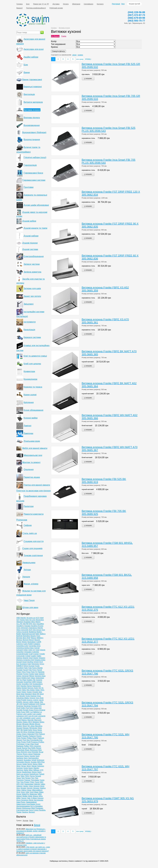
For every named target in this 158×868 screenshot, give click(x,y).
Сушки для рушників (32, 548)
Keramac (20, 706)
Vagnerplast (29, 784)
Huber (24, 692)
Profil (28, 742)
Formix (26, 674)
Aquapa (27, 626)
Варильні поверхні (33, 87)
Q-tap (28, 744)
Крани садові (30, 395)
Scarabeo (27, 760)
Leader (39, 714)
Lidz (21, 718)
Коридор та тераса (33, 387)
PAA (37, 734)
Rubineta (37, 754)
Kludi (18, 708)
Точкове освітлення (33, 555)
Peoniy (39, 736)
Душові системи (30, 249)
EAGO (36, 662)
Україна (25, 812)
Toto (37, 778)
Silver (19, 766)
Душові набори (31, 236)
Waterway (33, 794)
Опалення (29, 469)
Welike (25, 796)
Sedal (24, 764)
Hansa (29, 686)
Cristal (28, 656)
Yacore (24, 798)
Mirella (32, 724)
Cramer (36, 654)
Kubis (19, 712)
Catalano (37, 644)
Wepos (35, 796)
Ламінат (28, 426)
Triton (32, 782)
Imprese (33, 696)
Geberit (42, 674)
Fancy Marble (37, 668)
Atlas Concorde (22, 630)
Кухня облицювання (33, 410)
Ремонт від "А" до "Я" (41, 4)
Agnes (22, 620)
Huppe (29, 692)
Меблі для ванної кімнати (35, 448)
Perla (18, 738)
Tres (18, 782)
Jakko (31, 702)
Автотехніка (38, 800)
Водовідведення (32, 125)
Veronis (30, 788)
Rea (29, 748)
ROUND (35, 752)
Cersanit (20, 650)
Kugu (23, 712)
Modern (19, 726)
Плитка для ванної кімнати (37, 485)
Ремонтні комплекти (34, 514)
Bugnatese (32, 642)
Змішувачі (29, 304)
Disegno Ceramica (24, 660)
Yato (29, 798)
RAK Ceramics (35, 746)
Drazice (38, 660)
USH (22, 784)
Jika (41, 702)
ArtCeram (25, 628)
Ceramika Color (22, 646)
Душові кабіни (29, 221)
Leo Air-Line (33, 716)
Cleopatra (28, 652)
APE (30, 624)
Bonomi (26, 640)
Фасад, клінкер (31, 584)
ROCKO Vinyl (26, 752)
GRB (34, 682)
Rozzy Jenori (28, 754)
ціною (74, 55)
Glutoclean (40, 678)
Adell (42, 618)
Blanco (34, 638)
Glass (33, 678)
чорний (84, 809)
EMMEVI (20, 666)
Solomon (41, 766)
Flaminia (41, 672)
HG (40, 688)
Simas (24, 766)
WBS (40, 794)
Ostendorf (31, 734)
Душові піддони (30, 243)
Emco (42, 664)
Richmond (34, 750)
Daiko (39, 656)
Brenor (19, 642)
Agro (27, 620)
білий (84, 745)
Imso (39, 696)
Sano (26, 758)
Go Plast (23, 680)
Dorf (33, 660)
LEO (26, 716)
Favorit (25, 670)
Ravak (19, 748)
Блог (28, 4)
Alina (33, 622)
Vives (23, 792)
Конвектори (29, 371)
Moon (25, 726)
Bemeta (19, 638)
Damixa (19, 658)
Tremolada (35, 780)
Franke (64, 36)
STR (42, 770)
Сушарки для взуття (34, 541)
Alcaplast (27, 622)
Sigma (35, 764)
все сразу (80, 59)
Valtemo (20, 786)
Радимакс (39, 808)
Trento (42, 780)
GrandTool (28, 682)
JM (18, 704)
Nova (35, 730)
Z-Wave (34, 798)
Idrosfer (22, 696)
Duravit (19, 662)
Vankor (26, 786)
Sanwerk (20, 760)
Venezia (36, 786)
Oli (22, 732)
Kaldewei (32, 704)
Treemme (20, 780)
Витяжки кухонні (64, 28)
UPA (18, 784)
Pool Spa (26, 740)
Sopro (31, 768)
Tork (23, 778)
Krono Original (40, 710)
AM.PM (26, 624)
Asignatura (33, 628)
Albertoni (20, 622)
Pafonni (42, 734)
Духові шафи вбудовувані (36, 205)
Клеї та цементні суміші (35, 356)
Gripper (39, 682)
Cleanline (20, 652)
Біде (26, 65)
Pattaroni (32, 736)
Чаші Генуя (29, 600)
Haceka (23, 686)
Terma (32, 776)
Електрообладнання (34, 256)
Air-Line (32, 620)
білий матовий (87, 426)
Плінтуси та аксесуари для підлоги (34, 491)
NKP (18, 730)
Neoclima (39, 726)
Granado (20, 682)
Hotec (38, 690)
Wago (36, 792)
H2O (18, 686)
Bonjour (19, 640)
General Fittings (28, 676)
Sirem (29, 766)
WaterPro (25, 794)
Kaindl (25, 704)
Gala (36, 674)
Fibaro (19, 672)
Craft (31, 654)
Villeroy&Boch (37, 790)
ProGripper (21, 744)
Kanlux (42, 704)
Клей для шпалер (32, 364)
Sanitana (20, 758)
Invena (29, 700)
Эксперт (32, 812)
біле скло (85, 553)
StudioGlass (27, 772)
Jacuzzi (26, 702)
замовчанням (66, 55)
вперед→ (89, 59)
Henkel (24, 688)
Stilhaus (36, 770)
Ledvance (20, 716)
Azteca (19, 632)
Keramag (27, 706)
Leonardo (42, 716)
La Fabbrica (35, 712)
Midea (42, 722)
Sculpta (34, 762)
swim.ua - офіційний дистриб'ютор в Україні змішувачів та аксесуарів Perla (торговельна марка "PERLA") (31, 838)
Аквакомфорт (31, 802)
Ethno (26, 666)
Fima (24, 672)
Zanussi (40, 798)
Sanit (37, 756)
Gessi (19, 678)
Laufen (29, 714)
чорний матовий (88, 362)
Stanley (36, 768)
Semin (30, 764)
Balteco (43, 634)
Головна (20, 4)
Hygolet (35, 692)
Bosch (32, 640)
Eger (29, 664)
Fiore (33, 672)
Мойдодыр (26, 808)
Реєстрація (116, 4)
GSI (31, 684)
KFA (40, 706)
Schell (34, 760)
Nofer (30, 730)
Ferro (34, 670)
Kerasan (35, 706)
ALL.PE (19, 624)
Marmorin (38, 720)
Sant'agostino (33, 758)
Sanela (32, 756)
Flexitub (19, 674)
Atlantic (40, 628)
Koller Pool (25, 708)
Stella (26, 770)
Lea (34, 714)
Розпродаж (22, 520)
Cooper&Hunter (22, 654)
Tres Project (25, 782)
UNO (41, 782)
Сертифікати (88, 4)
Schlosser (40, 760)
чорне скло (86, 585)
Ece (18, 664)
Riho (40, 750)
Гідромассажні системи (34, 180)
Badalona (32, 632)
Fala (30, 668)
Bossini (37, 640)
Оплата (66, 4)
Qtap (32, 744)
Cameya (20, 644)
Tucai (37, 782)
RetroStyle (20, 750)
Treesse (27, 780)
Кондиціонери (30, 379)
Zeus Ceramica (22, 800)
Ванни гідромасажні (32, 80)
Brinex (24, 642)
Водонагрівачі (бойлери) (34, 132)
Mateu (25, 722)
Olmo (25, 732)
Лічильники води (32, 441)
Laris (25, 714)
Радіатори (29, 506)
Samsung (20, 756)
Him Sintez (31, 690)
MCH (30, 722)
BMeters (40, 638)
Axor (43, 630)
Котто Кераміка (36, 806)
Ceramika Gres (35, 646)
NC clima (31, 726)
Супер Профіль (40, 810)
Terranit (38, 776)
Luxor (33, 718)
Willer (19, 798)
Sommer (20, 768)
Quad (37, 744)
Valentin (37, 784)
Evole (37, 666)
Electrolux (35, 664)
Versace (36, 788)
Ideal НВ (36, 694)
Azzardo (25, 632)
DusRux (30, 662)
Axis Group (37, 630)
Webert (19, 796)
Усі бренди (55, 36)
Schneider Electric (23, 762)
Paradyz (25, 736)
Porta (18, 742)
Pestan (23, 738)
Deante (25, 658)
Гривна (19, 821)
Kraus (31, 710)
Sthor (31, 770)
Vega (31, 786)
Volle (27, 792)
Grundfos (25, 684)
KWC (28, 712)
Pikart (35, 738)
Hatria (19, 688)
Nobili (26, 730)
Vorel (32, 792)
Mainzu (24, 720)
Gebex (19, 676)
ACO (37, 618)
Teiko (22, 776)
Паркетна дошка (32, 477)
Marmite (30, 720)
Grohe (19, 684)
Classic (43, 650)
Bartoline (26, 636)
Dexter (36, 658)
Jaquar (37, 702)
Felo (30, 670)
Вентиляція (29, 94)
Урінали (26, 577)
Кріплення (29, 402)
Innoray (32, 698)
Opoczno (39, 732)
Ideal (19, 694)
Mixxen (38, 724)
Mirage (19, 724)
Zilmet (31, 800)
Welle (30, 796)
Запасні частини (32, 264)
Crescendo (21, 656)
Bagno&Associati (28, 634)
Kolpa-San (38, 708)
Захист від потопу (32, 296)
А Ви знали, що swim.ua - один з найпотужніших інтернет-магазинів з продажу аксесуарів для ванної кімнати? (33, 849)
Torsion (28, 778)
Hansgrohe (37, 686)
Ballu (37, 634)
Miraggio (25, 724)
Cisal (37, 650)
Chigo (26, 650)
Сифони (28, 525)
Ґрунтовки (29, 187)
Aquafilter (40, 624)
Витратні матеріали (33, 102)
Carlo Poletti (28, 644)
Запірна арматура (32, 272)
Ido (18, 696)
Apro (34, 624)
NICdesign (33, 728)
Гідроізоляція (30, 165)
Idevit (42, 694)
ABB (18, 618)
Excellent (20, 668)
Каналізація (29, 330)
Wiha (41, 796)
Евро (31, 821)
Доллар (25, 821)
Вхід (123, 4)
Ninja (40, 728)
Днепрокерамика (23, 806)
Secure (19, 764)
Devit (31, 658)
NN (22, 730)
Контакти (100, 4)
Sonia (26, 768)
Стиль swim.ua (30, 533)
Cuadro (33, 656)
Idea (40, 692)
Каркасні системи (32, 337)
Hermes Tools (33, 688)
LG (18, 718)
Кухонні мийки (31, 418)
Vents (42, 786)
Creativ (42, 654)
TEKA (27, 776)
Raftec (27, 746)
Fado (26, 668)
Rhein (27, 750)
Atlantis (23, 618)
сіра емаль (86, 74)
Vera (18, 788)
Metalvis (36, 722)
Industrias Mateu (23, 698)
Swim (39, 772)
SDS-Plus (41, 762)
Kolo (31, 708)
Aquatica (34, 626)
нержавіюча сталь (88, 138)
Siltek (40, 764)
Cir (34, 650)
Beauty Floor (35, 636)
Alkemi (38, 622)
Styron (34, 772)
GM (18, 680)
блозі (37, 825)
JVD (21, 704)
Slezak (34, 766)
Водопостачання (32, 140)
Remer (39, 748)
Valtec (43, 784)
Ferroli (39, 670)
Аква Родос (21, 802)
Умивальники (29, 563)
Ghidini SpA (26, 678)
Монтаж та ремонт (31, 462)
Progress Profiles (38, 742)
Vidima (24, 790)
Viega (29, 790)
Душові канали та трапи (35, 228)
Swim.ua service (23, 774)
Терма (19, 812)
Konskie (19, 710)
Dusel (24, 662)
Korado (26, 710)
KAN (38, 704)
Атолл (38, 804)
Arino (18, 628)
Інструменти (30, 322)
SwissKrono (34, 774)
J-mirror (36, 700)
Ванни (27, 72)
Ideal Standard (26, 694)
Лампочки (28, 433)
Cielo (30, 650)
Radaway (20, 746)
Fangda (19, 670)
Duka (43, 660)
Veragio (23, 788)
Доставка (56, 4)
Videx (19, 790)
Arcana (40, 626)
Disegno (42, 658)
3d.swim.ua (31, 618)
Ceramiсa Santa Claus (25, 648)
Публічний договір (56, 8)
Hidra (24, 690)
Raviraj (24, 748)
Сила (31, 810)
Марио (19, 808)
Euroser (32, 666)
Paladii (19, 736)
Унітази (27, 570)
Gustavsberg (38, 684)
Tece (18, 776)
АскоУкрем (31, 804)
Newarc (26, 728)
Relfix (34, 748)
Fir (36, 672)
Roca (18, 752)
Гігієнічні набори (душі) (35, 157)
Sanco (27, 756)
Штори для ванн (30, 607)
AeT (18, 620)
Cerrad (37, 648)
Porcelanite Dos (36, 740)
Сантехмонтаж (22, 810)
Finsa (28, 672)
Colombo (35, 652)
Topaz (19, 778)
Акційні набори (31, 57)
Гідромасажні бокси (33, 173)
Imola (28, 696)
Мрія (33, 808)
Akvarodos (40, 620)
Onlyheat (31, 732)
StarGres (20, 770)
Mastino (19, 722)
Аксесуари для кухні (34, 49)
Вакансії (20, 8)
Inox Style (40, 698)
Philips (29, 738)
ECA (41, 662)
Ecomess (23, 664)
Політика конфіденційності (36, 8)
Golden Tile (31, 680)
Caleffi (39, 642)
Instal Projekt (21, 700)
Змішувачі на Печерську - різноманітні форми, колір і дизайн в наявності (31, 831)
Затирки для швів (32, 288)
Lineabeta (27, 718)
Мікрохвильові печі (33, 455)
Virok (18, 792)
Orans (24, 734)
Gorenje (39, 680)
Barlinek (20, 636)
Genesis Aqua (40, 676)
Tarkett (42, 774)
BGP (29, 638)
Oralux (19, 734)
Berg (25, 638)
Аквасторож (21, 804)
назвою (80, 55)
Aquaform (20, 626)
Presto (23, 742)
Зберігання (76, 4)
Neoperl (19, 728)
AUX (30, 630)
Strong (19, 772)
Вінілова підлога (32, 118)
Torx (33, 778)
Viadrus (43, 788)
